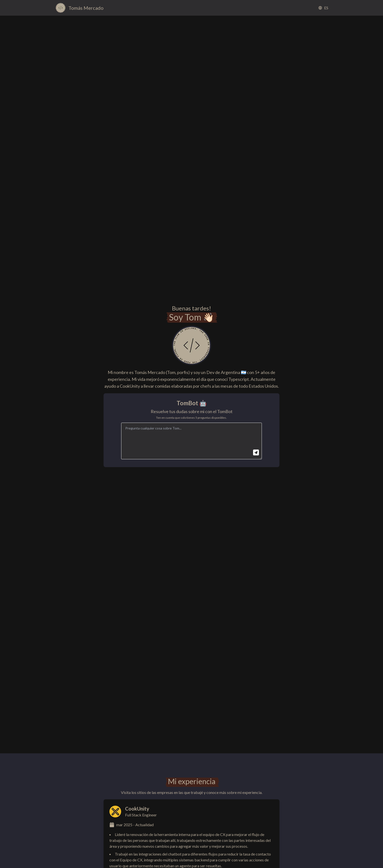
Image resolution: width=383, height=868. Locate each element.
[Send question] (256, 452)
